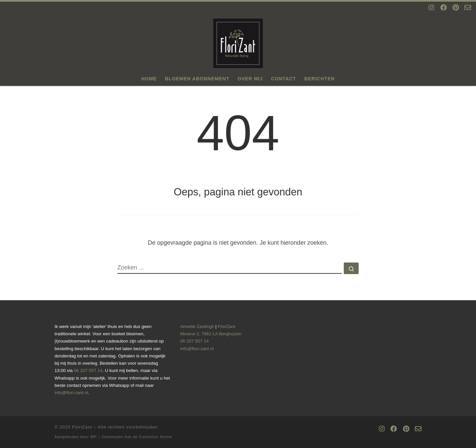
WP (94, 437)
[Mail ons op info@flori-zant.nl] (468, 8)
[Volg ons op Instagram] (431, 8)
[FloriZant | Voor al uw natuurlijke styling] (238, 42)
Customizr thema (156, 437)
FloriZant (82, 427)
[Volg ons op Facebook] (444, 8)
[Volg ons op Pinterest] (456, 8)
